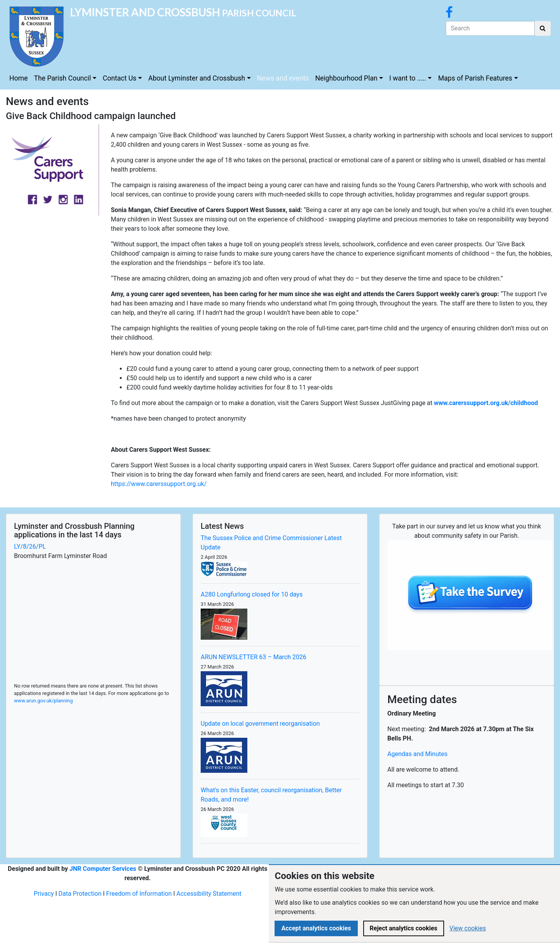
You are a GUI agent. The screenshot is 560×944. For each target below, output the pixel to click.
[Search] (490, 28)
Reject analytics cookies (404, 928)
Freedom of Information (139, 894)
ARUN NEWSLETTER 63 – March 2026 (254, 657)
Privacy (44, 894)
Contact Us (119, 78)
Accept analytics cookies (316, 928)
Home (18, 78)
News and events (283, 78)
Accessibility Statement (209, 894)
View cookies (468, 928)
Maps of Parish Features (475, 78)
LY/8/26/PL (30, 547)
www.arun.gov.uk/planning (43, 701)
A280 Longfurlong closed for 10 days (252, 594)
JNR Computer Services (103, 869)
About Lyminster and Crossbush (197, 78)
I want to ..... (408, 78)
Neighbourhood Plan (346, 78)
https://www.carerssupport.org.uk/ (159, 484)
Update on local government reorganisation (260, 724)
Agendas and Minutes (417, 754)
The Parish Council (62, 78)
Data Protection (80, 894)
